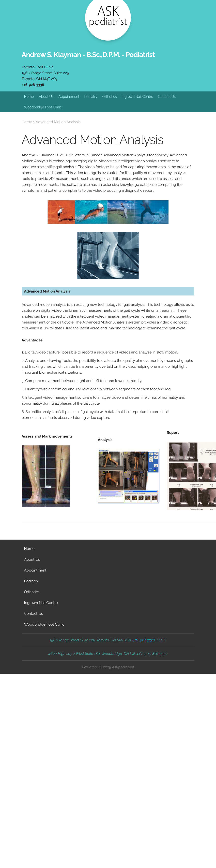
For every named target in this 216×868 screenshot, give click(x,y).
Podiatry (91, 97)
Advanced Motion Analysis (58, 122)
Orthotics (110, 97)
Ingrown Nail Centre (137, 97)
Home (29, 97)
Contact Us (167, 97)
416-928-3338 (33, 85)
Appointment (69, 97)
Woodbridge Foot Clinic (43, 107)
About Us (46, 97)
